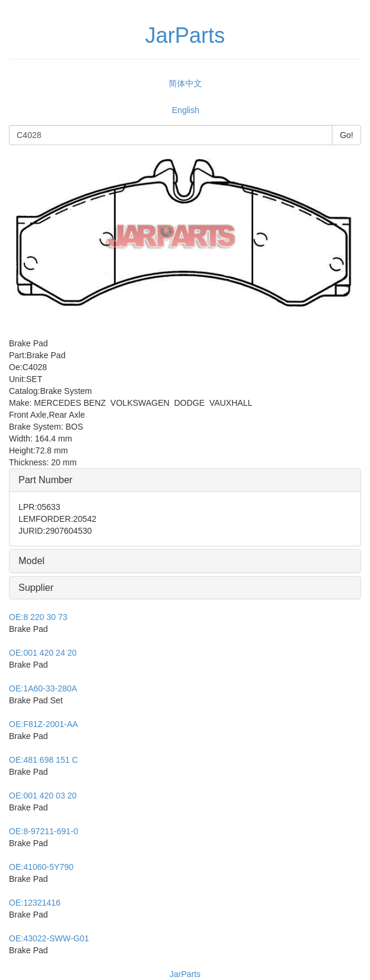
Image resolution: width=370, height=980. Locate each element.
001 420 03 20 (43, 796)
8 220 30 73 (38, 617)
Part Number (46, 480)
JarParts (185, 974)
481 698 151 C (43, 760)
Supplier (36, 588)
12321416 (35, 903)
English (186, 110)
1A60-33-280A (43, 688)
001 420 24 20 (43, 653)
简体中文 (185, 83)
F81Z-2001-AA (43, 724)
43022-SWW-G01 (49, 938)
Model (32, 561)
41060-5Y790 (41, 867)
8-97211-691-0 (43, 831)
